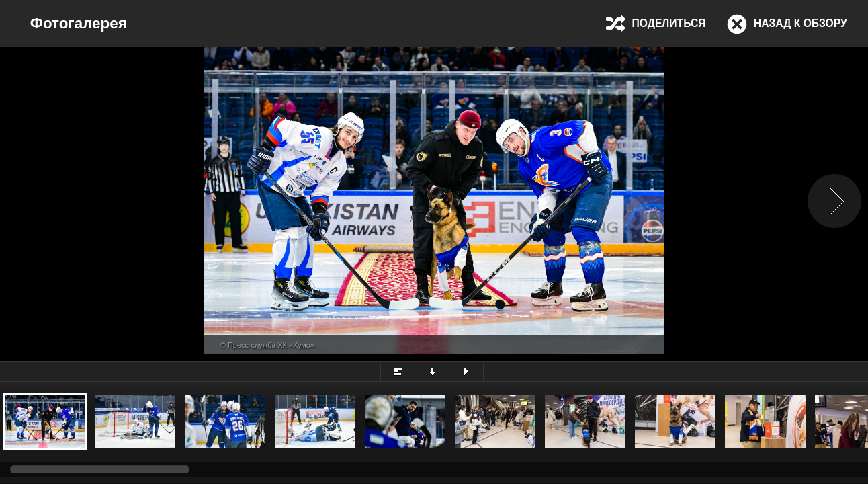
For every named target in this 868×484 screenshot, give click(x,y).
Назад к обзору (800, 23)
